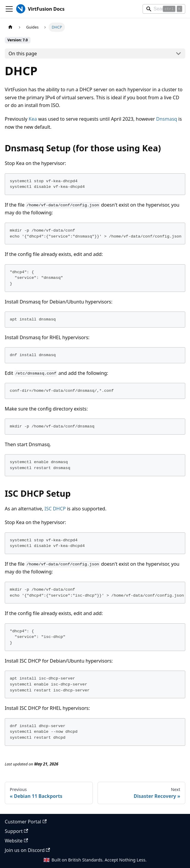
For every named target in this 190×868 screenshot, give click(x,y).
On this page (23, 54)
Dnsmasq (167, 119)
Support (16, 831)
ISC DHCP (55, 509)
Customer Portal (26, 822)
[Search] (164, 9)
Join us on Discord (27, 850)
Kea (33, 119)
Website (16, 841)
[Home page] (10, 27)
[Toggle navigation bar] (9, 9)
